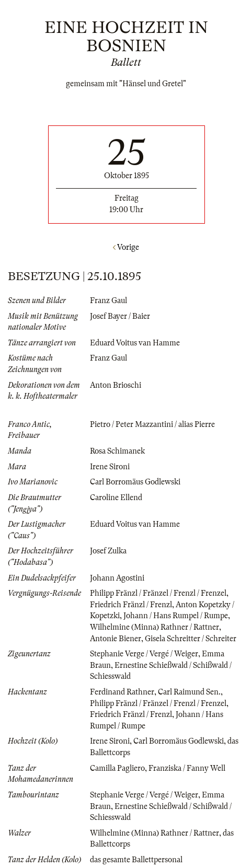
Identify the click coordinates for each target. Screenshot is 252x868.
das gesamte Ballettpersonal (136, 860)
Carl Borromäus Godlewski (135, 482)
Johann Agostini (117, 578)
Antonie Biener (116, 639)
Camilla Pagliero (117, 768)
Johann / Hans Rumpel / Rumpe (176, 616)
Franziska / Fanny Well (187, 768)
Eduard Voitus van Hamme (135, 343)
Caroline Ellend (116, 497)
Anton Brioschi (116, 385)
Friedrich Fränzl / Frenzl (131, 605)
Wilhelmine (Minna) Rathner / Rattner (154, 627)
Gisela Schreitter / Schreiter (191, 639)
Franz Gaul (108, 300)
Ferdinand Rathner (122, 692)
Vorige (126, 247)
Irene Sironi (110, 467)
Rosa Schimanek (117, 451)
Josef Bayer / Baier (120, 316)
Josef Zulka (108, 551)
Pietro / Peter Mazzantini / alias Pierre (152, 424)
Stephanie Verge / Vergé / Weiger (144, 654)
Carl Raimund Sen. (189, 692)
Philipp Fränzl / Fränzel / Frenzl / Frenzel (158, 593)
